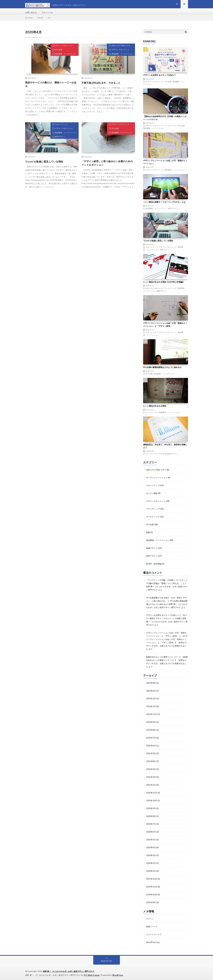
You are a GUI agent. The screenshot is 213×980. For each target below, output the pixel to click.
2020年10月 (152, 801)
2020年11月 (152, 794)
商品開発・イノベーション (64, 61)
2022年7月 (151, 740)
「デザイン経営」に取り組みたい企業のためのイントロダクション (108, 169)
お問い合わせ (31, 15)
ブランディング (153, 513)
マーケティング (171, 130)
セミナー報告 (152, 497)
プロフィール (48, 15)
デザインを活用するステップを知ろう (159, 80)
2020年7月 (151, 824)
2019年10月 (152, 894)
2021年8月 (151, 763)
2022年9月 (151, 724)
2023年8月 (151, 686)
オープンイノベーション (157, 482)
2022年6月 (151, 747)
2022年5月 (151, 755)
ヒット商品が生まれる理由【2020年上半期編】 (164, 287)
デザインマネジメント (62, 51)
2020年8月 (151, 817)
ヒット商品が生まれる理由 (155, 411)
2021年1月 (151, 786)
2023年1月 (151, 709)
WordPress (118, 973)
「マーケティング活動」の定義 (161, 583)
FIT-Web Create (92, 973)
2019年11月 (152, 886)
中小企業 (56, 56)
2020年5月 (151, 840)
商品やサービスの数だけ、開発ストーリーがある (51, 89)
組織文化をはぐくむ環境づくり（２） (164, 660)
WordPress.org (153, 941)
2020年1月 (151, 871)
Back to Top (106, 959)
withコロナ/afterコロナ (119, 51)
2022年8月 (151, 732)
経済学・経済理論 (154, 567)
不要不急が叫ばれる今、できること (103, 87)
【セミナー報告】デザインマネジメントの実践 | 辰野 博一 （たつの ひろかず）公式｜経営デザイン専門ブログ (167, 626)
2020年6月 (151, 832)
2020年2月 (151, 863)
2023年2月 (151, 701)
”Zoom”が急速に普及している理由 (46, 167)
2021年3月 (151, 771)
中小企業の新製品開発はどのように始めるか (162, 372)
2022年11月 (152, 717)
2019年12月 (152, 878)
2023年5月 (151, 694)
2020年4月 (151, 848)
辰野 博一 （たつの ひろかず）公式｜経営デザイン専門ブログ (71, 970)
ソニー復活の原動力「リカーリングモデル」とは (164, 207)
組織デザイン (152, 551)
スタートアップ (59, 130)
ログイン (150, 918)
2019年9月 (151, 901)
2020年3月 (151, 855)
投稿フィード (152, 925)
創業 (148, 536)
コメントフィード (154, 933)
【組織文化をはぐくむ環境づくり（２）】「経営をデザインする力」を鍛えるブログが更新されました (167, 667)
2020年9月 (151, 809)
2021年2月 (151, 778)
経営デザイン (58, 145)
